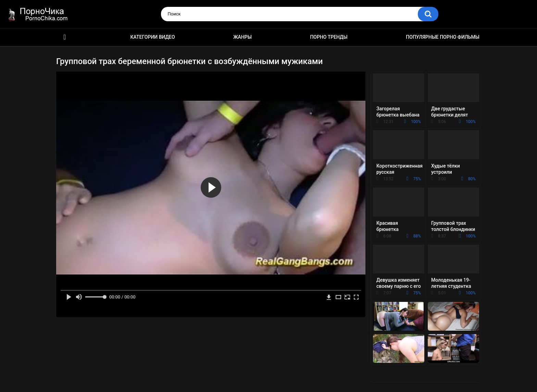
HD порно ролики (65, 37)
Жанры (242, 37)
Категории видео (153, 37)
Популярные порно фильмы (443, 37)
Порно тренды (329, 37)
